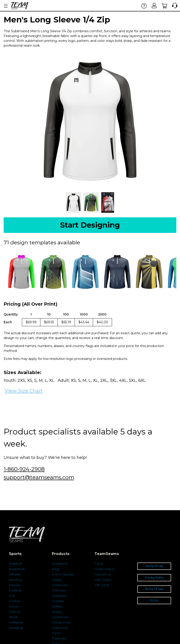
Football (15, 590)
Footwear (59, 590)
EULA (154, 600)
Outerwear (60, 628)
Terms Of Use (154, 566)
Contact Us (103, 574)
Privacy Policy (154, 578)
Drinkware (60, 585)
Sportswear (60, 617)
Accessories (60, 563)
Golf (12, 596)
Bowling (15, 580)
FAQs (99, 563)
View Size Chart (24, 391)
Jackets (57, 606)
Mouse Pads (61, 622)
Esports (15, 585)
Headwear (60, 596)
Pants (56, 633)
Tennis (13, 617)
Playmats (59, 638)
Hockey (14, 601)
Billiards (15, 574)
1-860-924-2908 (24, 469)
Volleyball (16, 622)
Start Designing (90, 225)
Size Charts (103, 580)
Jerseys (57, 612)
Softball (15, 612)
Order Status (104, 569)
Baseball (15, 563)
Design (57, 580)
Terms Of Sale (154, 589)
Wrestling (16, 628)
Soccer (14, 606)
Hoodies (58, 601)
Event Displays (63, 574)
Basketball (17, 569)
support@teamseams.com (39, 477)
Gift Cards (102, 585)
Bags (56, 569)
